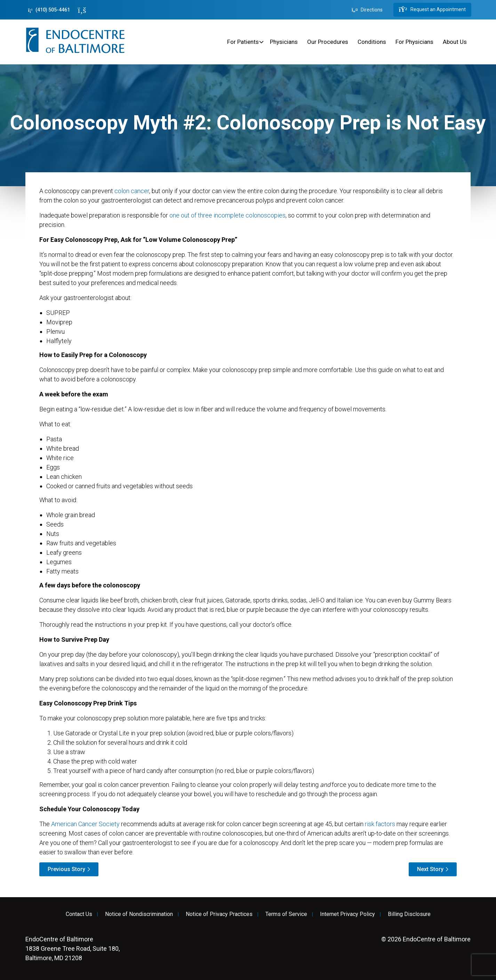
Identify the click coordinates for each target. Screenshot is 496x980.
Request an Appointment (432, 10)
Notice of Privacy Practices (219, 914)
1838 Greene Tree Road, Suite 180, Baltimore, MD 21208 (73, 949)
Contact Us (79, 914)
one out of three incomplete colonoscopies (227, 215)
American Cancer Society (85, 824)
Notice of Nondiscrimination (139, 914)
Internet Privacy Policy (347, 914)
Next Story (430, 869)
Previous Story (66, 869)
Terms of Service (286, 914)
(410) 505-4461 (49, 10)
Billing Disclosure (409, 914)
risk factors (380, 824)
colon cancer (132, 191)
